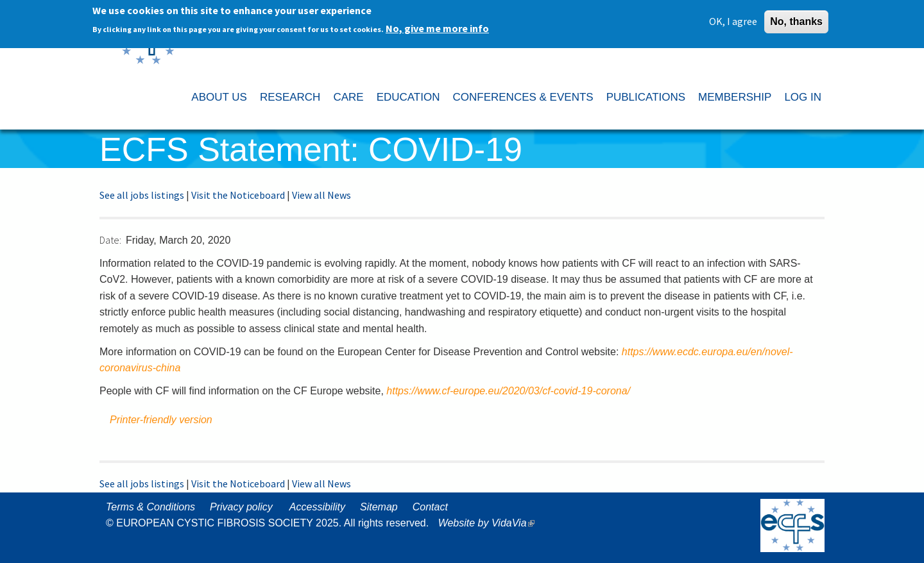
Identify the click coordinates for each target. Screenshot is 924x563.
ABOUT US (219, 97)
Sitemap (379, 507)
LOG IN (803, 97)
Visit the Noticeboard (238, 195)
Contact (430, 507)
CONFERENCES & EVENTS (523, 97)
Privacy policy (241, 507)
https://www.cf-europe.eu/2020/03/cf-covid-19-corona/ (508, 391)
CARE (348, 97)
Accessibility (317, 507)
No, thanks (796, 19)
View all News (321, 195)
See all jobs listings (142, 195)
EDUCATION (408, 97)
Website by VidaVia (490, 523)
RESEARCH (290, 97)
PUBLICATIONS (646, 97)
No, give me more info (437, 26)
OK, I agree (733, 19)
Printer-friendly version (161, 420)
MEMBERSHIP (735, 97)
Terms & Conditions (150, 507)
